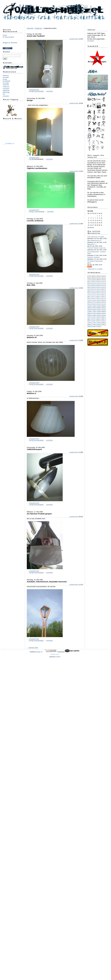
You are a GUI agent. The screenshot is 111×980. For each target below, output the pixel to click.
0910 (103, 300)
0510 (103, 302)
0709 (94, 308)
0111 (103, 298)
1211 (89, 295)
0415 (103, 276)
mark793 (6, 85)
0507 (103, 319)
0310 (94, 304)
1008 (99, 312)
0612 (99, 291)
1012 (99, 289)
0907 (103, 317)
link (31, 91)
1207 (89, 317)
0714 (103, 280)
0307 (94, 321)
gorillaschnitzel (74, 39)
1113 (103, 284)
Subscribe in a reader (95, 269)
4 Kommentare (38, 276)
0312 (94, 293)
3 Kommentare (38, 328)
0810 (89, 302)
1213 (99, 284)
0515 (99, 276)
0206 (99, 326)
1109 (94, 306)
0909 (103, 306)
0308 (94, 315)
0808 (89, 313)
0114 (94, 284)
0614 (89, 282)
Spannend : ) (92, 244)
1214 (103, 278)
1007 (99, 317)
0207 (99, 321)
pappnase (6, 90)
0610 (99, 302)
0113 (94, 289)
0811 (89, 297)
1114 (89, 280)
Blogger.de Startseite (10, 43)
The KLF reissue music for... (97, 248)
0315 (89, 278)
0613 (89, 287)
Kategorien (38, 28)
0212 (99, 293)
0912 (103, 289)
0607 (99, 319)
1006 (99, 323)
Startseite (30, 28)
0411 (89, 298)
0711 (94, 297)
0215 (94, 278)
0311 (94, 298)
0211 (99, 298)
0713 (103, 285)
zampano (6, 96)
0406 (89, 326)
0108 (103, 315)
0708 (94, 313)
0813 (99, 285)
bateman (6, 75)
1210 (89, 300)
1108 (94, 312)
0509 (103, 308)
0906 (103, 323)
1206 (89, 323)
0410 (89, 304)
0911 (103, 295)
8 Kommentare (38, 91)
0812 (89, 291)
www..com (10, 144)
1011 (99, 295)
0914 (99, 280)
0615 (94, 276)
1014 (94, 280)
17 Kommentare (38, 212)
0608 (99, 313)
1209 (89, 306)
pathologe (6, 92)
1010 (99, 300)
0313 (103, 287)
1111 (94, 295)
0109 (103, 310)
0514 (94, 282)
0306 (94, 326)
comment (49, 91)
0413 (99, 287)
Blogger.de (39, 652)
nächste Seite (33, 648)
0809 (89, 308)
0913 (94, 285)
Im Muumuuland (8, 37)
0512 (103, 291)
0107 (103, 321)
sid (4, 94)
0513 (94, 287)
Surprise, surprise (93, 257)
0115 (99, 278)
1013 (89, 285)
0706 (94, 325)
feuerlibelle (7, 81)
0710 (94, 302)
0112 (103, 293)
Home (5, 35)
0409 (89, 310)
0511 (103, 297)
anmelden (91, 41)
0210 (99, 304)
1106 (94, 323)
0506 (103, 325)
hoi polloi (6, 83)
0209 (99, 310)
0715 (89, 276)
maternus (6, 87)
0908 (103, 312)
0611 (99, 297)
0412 (89, 293)
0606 (99, 325)
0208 (99, 315)
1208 (89, 312)
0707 (94, 319)
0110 (103, 304)
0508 (103, 313)
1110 (94, 300)
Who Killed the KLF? (94, 240)
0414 (99, 282)
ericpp (5, 79)
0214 (89, 284)
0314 (103, 282)
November (91, 228)
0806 (89, 325)
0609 (99, 308)
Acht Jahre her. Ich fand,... (96, 237)
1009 (99, 306)
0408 (89, 315)
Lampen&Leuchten (34, 90)
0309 (94, 310)
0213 (89, 289)
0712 (94, 291)
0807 (89, 319)
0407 (89, 321)
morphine (6, 89)
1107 (94, 317)
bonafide (6, 77)
